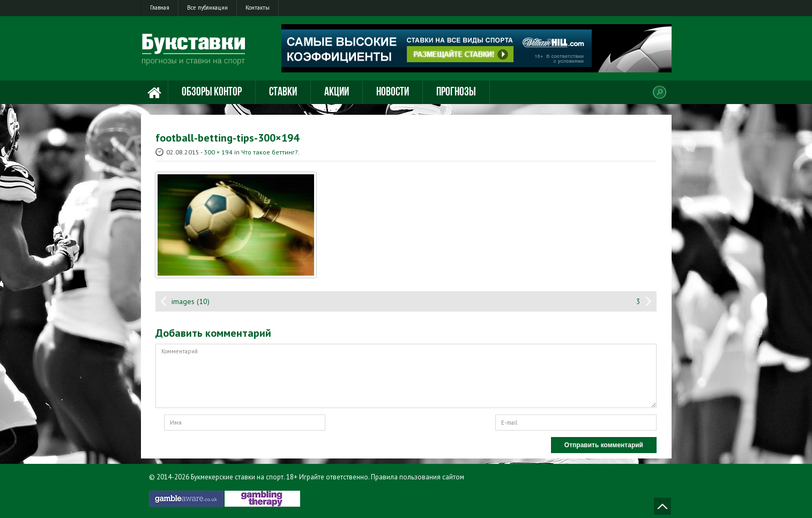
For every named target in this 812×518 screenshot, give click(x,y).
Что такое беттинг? (270, 152)
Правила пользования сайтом (418, 477)
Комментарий (406, 376)
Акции (337, 93)
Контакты (258, 8)
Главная (160, 8)
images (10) (191, 301)
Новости (393, 93)
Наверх (662, 506)
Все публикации (207, 8)
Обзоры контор (212, 93)
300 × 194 (218, 152)
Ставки (283, 93)
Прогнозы (456, 93)
